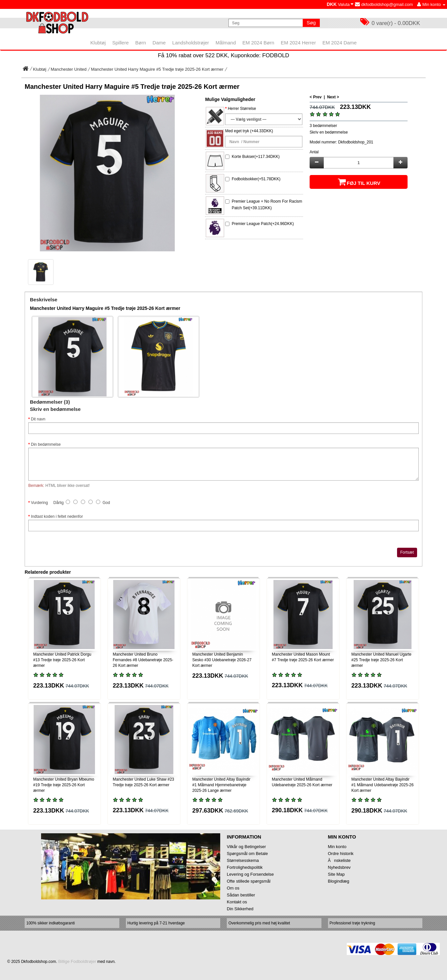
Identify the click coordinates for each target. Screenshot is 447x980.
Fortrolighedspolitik (245, 867)
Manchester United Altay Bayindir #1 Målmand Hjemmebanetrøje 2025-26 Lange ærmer (221, 785)
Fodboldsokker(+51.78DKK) (256, 179)
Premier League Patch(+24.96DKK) (263, 224)
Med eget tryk (237, 131)
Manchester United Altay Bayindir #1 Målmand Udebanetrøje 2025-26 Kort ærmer (382, 785)
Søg (311, 23)
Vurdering (39, 503)
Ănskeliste (339, 860)
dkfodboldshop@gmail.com (384, 4)
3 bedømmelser (323, 126)
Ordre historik (341, 854)
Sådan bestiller (241, 895)
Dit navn (38, 419)
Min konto (337, 847)
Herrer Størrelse (242, 109)
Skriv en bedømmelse (329, 132)
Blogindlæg (339, 881)
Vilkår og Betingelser (246, 847)
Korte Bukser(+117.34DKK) (256, 157)
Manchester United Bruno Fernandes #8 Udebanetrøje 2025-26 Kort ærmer (143, 660)
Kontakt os (237, 902)
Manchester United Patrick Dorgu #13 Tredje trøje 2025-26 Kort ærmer (62, 660)
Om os (233, 888)
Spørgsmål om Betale (247, 854)
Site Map (336, 874)
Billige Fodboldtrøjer (77, 961)
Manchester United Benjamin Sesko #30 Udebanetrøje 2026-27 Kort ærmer (222, 660)
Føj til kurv (359, 182)
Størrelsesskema (243, 860)
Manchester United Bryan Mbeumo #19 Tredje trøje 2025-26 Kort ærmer (64, 785)
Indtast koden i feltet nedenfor (57, 516)
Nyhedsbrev (339, 867)
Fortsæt (407, 552)
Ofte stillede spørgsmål (249, 881)
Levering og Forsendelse (250, 874)
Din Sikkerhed (240, 909)
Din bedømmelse (46, 444)
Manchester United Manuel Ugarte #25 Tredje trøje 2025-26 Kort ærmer (381, 660)
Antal (314, 152)
